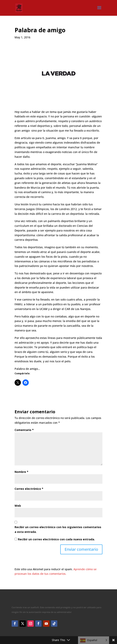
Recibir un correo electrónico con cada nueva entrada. (56, 539)
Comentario (24, 430)
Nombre (21, 472)
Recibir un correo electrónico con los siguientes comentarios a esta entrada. (58, 529)
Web (18, 506)
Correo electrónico (29, 489)
